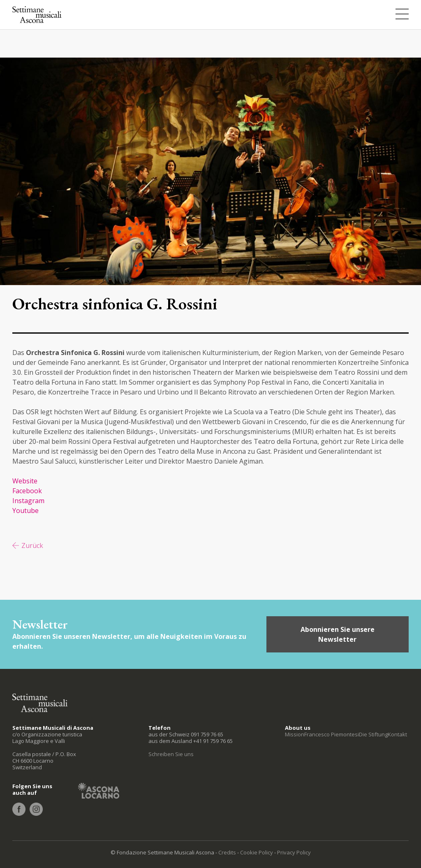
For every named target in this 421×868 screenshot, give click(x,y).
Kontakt (397, 734)
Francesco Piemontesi (332, 734)
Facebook (27, 491)
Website (25, 481)
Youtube (25, 511)
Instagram (29, 501)
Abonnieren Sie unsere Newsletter (338, 634)
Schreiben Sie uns (171, 754)
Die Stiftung (373, 734)
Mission (295, 734)
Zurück (32, 545)
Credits (227, 852)
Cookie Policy (257, 852)
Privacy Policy (294, 852)
